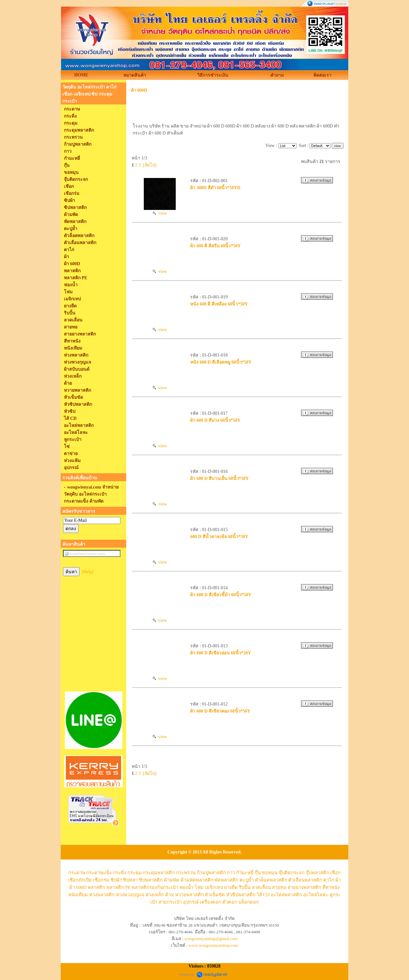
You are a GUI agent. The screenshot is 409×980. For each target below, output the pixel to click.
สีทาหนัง (331, 887)
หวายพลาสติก (189, 895)
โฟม (199, 887)
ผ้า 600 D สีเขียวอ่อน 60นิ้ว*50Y (220, 653)
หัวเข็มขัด (215, 895)
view (160, 213)
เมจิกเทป (214, 887)
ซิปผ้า (116, 880)
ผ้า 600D (139, 90)
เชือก (335, 873)
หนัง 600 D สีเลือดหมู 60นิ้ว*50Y (221, 362)
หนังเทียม (78, 895)
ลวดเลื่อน (261, 887)
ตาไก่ (329, 880)
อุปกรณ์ (191, 902)
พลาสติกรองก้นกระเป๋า (155, 887)
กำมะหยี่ (245, 873)
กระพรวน (186, 873)
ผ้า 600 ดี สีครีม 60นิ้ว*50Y (215, 246)
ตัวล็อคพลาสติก (271, 880)
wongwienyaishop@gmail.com (211, 939)
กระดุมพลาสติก (159, 873)
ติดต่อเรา (322, 75)
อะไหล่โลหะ (316, 895)
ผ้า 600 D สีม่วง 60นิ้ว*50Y (215, 420)
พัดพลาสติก (226, 880)
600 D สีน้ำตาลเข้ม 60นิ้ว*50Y (219, 537)
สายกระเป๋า (170, 902)
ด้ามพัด (172, 880)
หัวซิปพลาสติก (241, 895)
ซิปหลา (130, 880)
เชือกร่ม (101, 880)
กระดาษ (77, 873)
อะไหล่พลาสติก (286, 895)
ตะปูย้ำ (247, 880)
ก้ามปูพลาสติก (211, 873)
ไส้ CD (263, 895)
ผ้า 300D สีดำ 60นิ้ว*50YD (215, 188)
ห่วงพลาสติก (102, 895)
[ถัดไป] (150, 165)
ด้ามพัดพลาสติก (197, 880)
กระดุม (135, 873)
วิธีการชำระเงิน (213, 75)
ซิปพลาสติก (151, 880)
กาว (231, 873)
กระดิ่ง (120, 873)
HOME (81, 75)
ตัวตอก (230, 902)
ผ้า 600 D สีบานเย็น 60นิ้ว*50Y (219, 478)
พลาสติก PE (119, 887)
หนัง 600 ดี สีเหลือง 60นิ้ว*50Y (219, 304)
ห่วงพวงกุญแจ (130, 895)
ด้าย (170, 895)
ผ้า (338, 880)
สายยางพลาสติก (304, 887)
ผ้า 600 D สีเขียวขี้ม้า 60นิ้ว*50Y (221, 595)
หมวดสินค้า (135, 75)
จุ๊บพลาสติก (317, 873)
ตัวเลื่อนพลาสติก (305, 880)
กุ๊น (258, 873)
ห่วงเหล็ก (155, 895)
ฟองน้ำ (186, 887)
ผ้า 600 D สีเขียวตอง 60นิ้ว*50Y (220, 711)
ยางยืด (231, 887)
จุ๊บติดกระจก (292, 873)
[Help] (88, 572)
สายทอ (279, 887)
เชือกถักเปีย (80, 880)
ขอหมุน (270, 873)
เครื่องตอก (210, 902)
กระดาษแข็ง (99, 873)
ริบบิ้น (245, 887)
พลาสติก (96, 887)
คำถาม (277, 75)
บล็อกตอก (249, 902)
